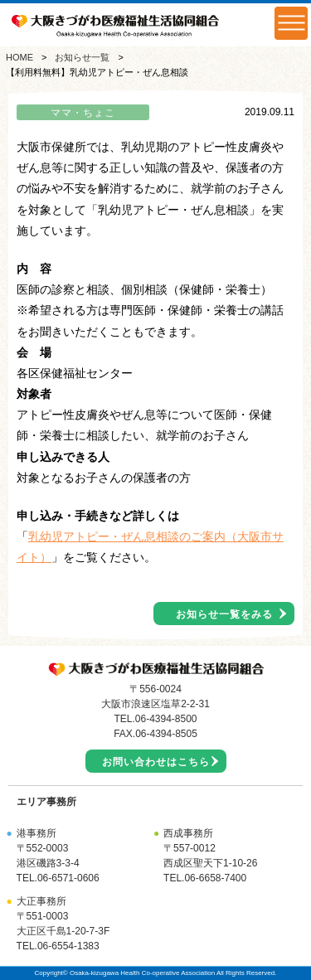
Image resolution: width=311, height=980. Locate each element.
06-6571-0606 (68, 878)
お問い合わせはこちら (156, 762)
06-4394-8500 (166, 719)
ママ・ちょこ (83, 113)
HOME (19, 57)
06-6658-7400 (215, 878)
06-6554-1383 (68, 946)
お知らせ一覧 (82, 57)
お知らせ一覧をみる (224, 614)
